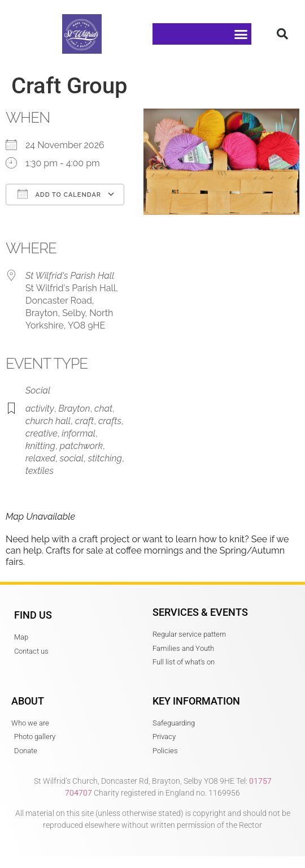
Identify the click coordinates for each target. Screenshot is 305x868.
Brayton (74, 409)
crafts (110, 421)
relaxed (40, 458)
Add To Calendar (59, 194)
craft (85, 421)
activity (40, 409)
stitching (105, 458)
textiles (40, 471)
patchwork (81, 446)
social (72, 458)
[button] (241, 34)
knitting (40, 446)
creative (42, 433)
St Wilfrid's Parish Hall (70, 276)
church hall (48, 421)
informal (79, 433)
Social (38, 390)
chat (103, 409)
